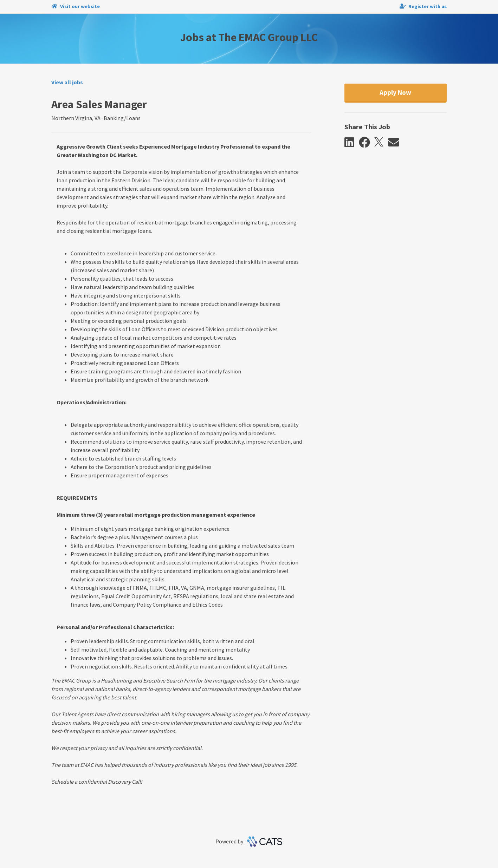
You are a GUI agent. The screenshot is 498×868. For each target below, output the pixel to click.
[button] (352, 143)
